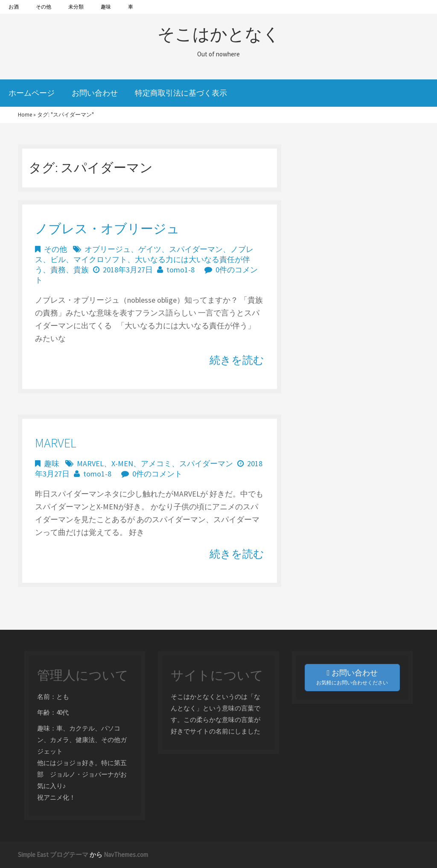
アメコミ (156, 463)
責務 (58, 270)
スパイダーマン (196, 249)
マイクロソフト (100, 259)
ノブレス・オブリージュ (107, 228)
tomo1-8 (181, 270)
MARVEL (56, 443)
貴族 (81, 270)
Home (25, 115)
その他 (44, 7)
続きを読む (237, 360)
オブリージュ (108, 249)
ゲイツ (150, 249)
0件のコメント (157, 474)
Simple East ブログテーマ (53, 855)
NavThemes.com (126, 855)
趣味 (106, 7)
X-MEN (122, 463)
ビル (58, 259)
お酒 (14, 7)
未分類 (76, 7)
